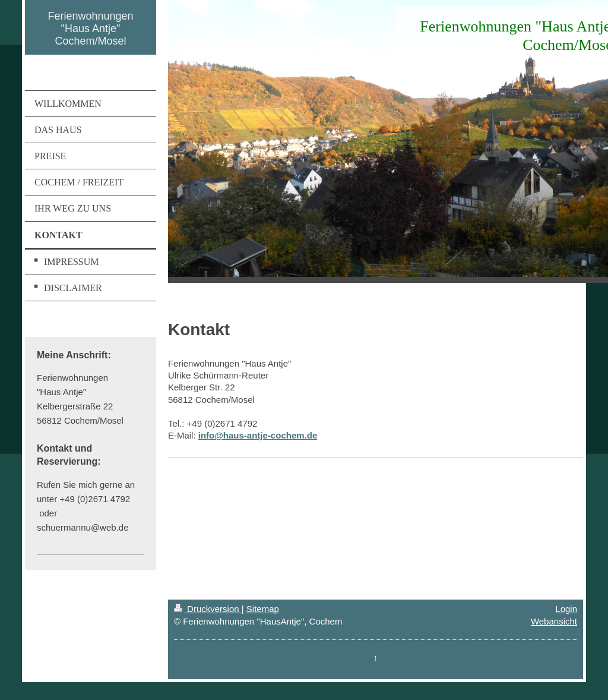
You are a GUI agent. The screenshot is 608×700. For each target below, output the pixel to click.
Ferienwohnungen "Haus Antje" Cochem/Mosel (90, 29)
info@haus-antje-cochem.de (258, 435)
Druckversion (208, 609)
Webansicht (554, 621)
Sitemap (263, 609)
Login (566, 609)
